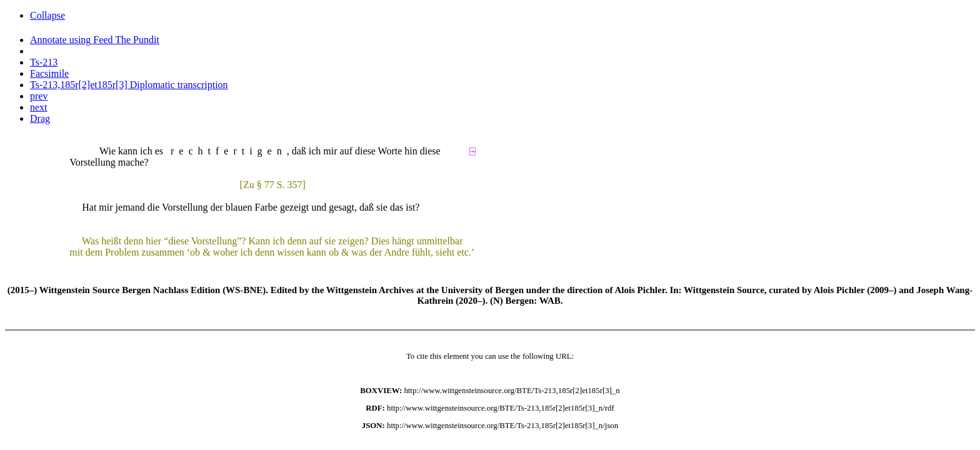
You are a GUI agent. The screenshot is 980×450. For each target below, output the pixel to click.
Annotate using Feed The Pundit (95, 40)
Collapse (47, 15)
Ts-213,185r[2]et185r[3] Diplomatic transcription (129, 85)
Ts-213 (44, 62)
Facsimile (49, 73)
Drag (40, 118)
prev (39, 96)
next (39, 107)
